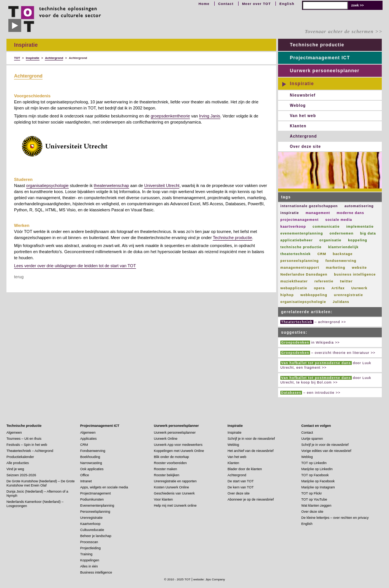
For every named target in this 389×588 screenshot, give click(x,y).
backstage (343, 254)
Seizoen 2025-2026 (21, 475)
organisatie (330, 240)
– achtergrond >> (313, 322)
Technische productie (232, 238)
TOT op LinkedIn (314, 463)
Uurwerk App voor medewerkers (178, 445)
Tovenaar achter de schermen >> (344, 31)
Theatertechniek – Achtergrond (30, 451)
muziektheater (294, 281)
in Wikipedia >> (310, 342)
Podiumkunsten (92, 499)
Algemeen (14, 433)
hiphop (287, 295)
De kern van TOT (241, 487)
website (359, 268)
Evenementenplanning (97, 506)
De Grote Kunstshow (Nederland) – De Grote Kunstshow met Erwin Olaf (41, 483)
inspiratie (290, 213)
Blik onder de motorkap (172, 457)
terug (19, 277)
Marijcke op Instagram (318, 487)
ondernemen (342, 233)
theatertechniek (296, 254)
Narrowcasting (91, 463)
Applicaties (89, 439)
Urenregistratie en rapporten (175, 481)
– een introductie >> (310, 393)
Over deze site (305, 147)
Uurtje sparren (312, 439)
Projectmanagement (96, 493)
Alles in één (89, 566)
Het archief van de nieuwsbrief (251, 451)
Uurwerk (359, 288)
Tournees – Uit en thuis (24, 439)
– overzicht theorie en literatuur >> (328, 353)
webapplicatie (294, 288)
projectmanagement (300, 220)
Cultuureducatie (92, 530)
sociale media (339, 220)
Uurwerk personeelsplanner (325, 71)
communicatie (326, 227)
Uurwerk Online (166, 439)
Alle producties (18, 463)
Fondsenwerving (93, 451)
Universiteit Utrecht (162, 185)
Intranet (86, 481)
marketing (336, 268)
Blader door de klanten (245, 469)
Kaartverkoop (90, 524)
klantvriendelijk (343, 247)
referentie (324, 281)
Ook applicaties (92, 469)
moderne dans (350, 213)
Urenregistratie (91, 518)
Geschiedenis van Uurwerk (174, 493)
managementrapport (300, 268)
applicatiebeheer (296, 240)
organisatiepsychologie (47, 185)
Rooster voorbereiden (170, 463)
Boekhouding (90, 457)
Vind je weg (15, 469)
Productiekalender (20, 457)
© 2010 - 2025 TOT (177, 579)
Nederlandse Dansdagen (304, 274)
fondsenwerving (341, 261)
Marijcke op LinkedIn (317, 469)
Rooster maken (165, 469)
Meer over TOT (256, 4)
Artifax (338, 288)
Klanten (298, 126)
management (318, 213)
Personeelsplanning (95, 512)
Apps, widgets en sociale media (104, 487)
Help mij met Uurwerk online (175, 506)
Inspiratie (302, 84)
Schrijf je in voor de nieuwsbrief (251, 439)
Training (86, 554)
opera (319, 288)
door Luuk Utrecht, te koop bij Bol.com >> (326, 380)
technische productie (301, 247)
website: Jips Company (209, 579)
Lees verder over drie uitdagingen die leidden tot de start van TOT (75, 266)
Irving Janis (210, 116)
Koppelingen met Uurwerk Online (179, 451)
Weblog (298, 105)
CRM (322, 254)
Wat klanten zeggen (316, 506)
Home (204, 4)
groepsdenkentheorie (170, 116)
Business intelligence (96, 572)
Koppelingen (90, 560)
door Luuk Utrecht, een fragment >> (326, 365)
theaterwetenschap (111, 185)
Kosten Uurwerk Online (172, 487)
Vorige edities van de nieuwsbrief (326, 451)
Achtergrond (28, 76)
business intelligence (355, 274)
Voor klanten (163, 499)
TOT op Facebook (315, 475)
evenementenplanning (302, 233)
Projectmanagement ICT (320, 58)
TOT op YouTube (314, 499)
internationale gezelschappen (309, 206)
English (287, 4)
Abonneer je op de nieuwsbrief (251, 499)
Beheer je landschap (96, 536)
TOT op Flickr (312, 493)
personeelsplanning (300, 261)
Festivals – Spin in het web (27, 445)
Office (85, 475)
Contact (226, 4)
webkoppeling (314, 295)
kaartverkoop (293, 227)
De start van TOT (241, 481)
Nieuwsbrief (303, 95)
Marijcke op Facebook (318, 481)
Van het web (303, 116)
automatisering (359, 206)
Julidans (341, 302)
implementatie (360, 227)
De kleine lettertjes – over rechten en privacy (335, 518)
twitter (346, 281)
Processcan (89, 542)
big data (368, 233)
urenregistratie (349, 295)
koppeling (358, 240)
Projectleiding (90, 548)
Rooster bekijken (167, 475)
